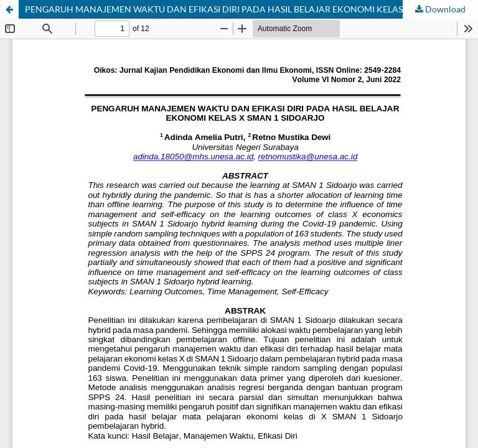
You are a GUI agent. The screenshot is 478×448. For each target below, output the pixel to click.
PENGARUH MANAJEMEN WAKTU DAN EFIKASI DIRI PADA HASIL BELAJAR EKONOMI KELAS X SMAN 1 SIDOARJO (251, 9)
